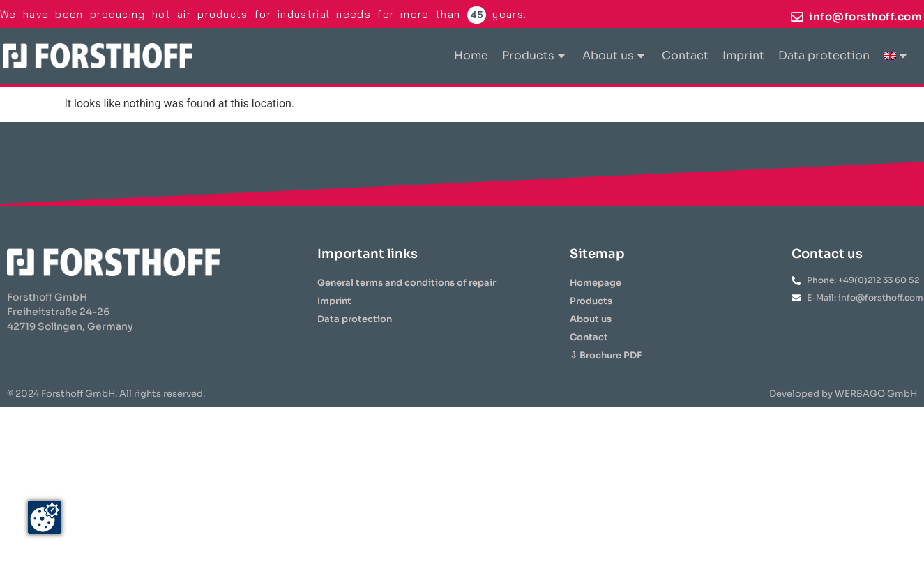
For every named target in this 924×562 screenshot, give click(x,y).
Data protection (824, 55)
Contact (685, 55)
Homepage (596, 283)
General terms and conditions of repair (407, 283)
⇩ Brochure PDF (606, 355)
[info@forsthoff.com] (797, 17)
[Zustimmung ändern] (45, 517)
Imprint (743, 55)
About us (613, 55)
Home (471, 55)
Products (533, 55)
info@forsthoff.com (865, 16)
